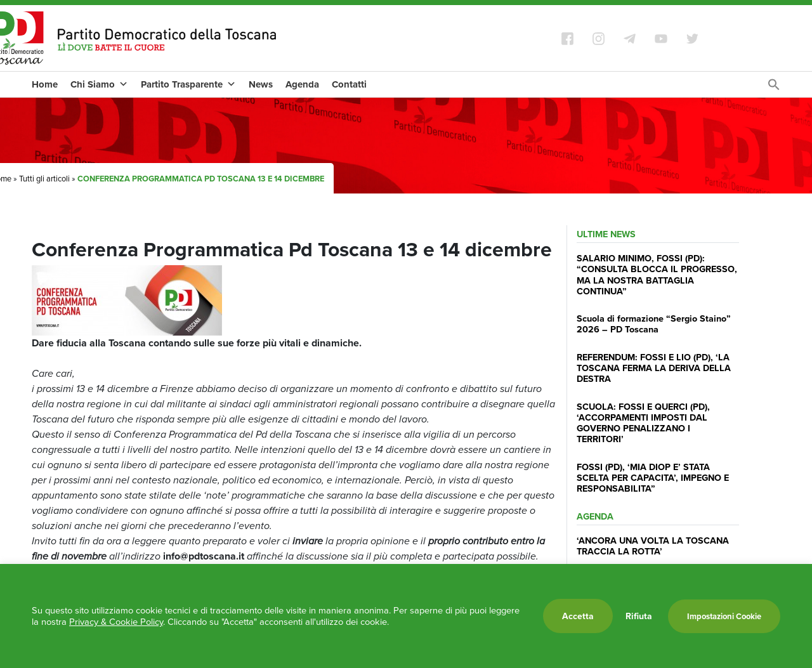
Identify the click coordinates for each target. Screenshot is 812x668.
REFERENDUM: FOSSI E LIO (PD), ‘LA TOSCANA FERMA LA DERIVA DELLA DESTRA (654, 368)
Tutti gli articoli (44, 179)
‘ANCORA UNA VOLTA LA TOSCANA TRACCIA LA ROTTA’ (653, 546)
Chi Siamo (99, 84)
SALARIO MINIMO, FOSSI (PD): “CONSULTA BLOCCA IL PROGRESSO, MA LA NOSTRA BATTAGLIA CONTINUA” (657, 274)
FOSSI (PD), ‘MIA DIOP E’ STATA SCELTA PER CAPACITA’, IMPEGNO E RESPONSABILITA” (653, 478)
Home (45, 84)
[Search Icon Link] (774, 88)
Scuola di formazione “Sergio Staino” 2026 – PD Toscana (654, 324)
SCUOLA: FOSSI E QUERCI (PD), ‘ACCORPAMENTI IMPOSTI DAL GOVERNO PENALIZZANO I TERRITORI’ (643, 423)
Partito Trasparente (188, 84)
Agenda (302, 84)
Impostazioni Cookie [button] (724, 616)
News (261, 84)
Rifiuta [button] (639, 616)
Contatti (349, 84)
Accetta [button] (578, 616)
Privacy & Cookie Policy (116, 622)
